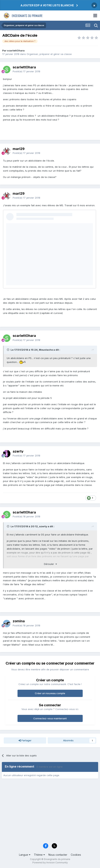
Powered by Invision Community (50, 863)
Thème (39, 855)
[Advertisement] (50, 812)
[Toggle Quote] (8, 350)
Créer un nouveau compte (50, 693)
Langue (25, 855)
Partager (25, 740)
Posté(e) (26, 71)
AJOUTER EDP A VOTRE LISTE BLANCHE (47, 5)
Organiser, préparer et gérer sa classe (49, 54)
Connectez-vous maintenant (50, 718)
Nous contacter (58, 855)
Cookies (76, 855)
